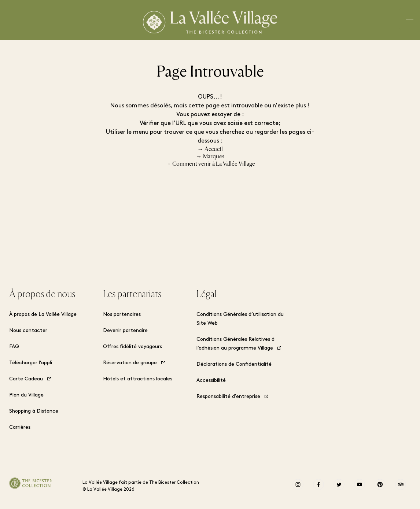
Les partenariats (132, 294)
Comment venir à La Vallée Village (214, 164)
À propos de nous (42, 294)
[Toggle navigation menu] (410, 20)
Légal (206, 294)
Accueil (214, 149)
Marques (214, 156)
